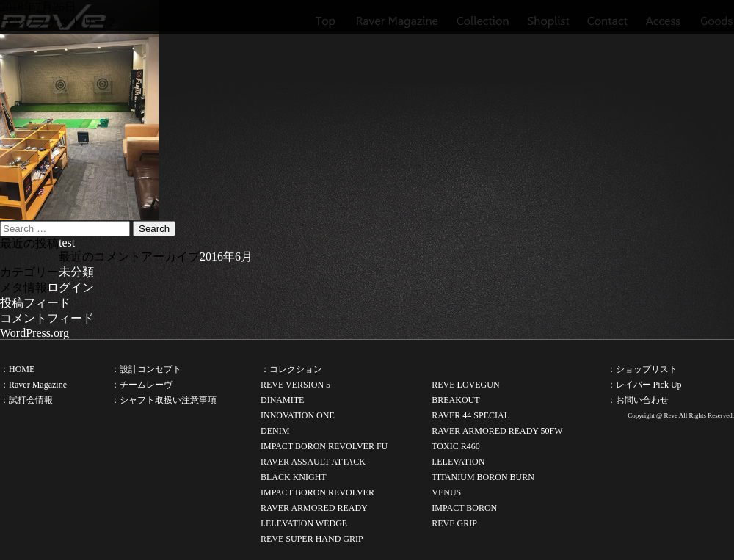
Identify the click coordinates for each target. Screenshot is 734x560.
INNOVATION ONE (298, 415)
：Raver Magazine (33, 385)
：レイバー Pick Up (644, 385)
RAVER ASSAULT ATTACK (313, 462)
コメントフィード (47, 318)
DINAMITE (282, 400)
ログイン (70, 287)
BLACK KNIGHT (294, 477)
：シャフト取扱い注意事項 (164, 400)
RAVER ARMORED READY (314, 508)
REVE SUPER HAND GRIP (312, 539)
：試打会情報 (26, 400)
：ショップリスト (642, 369)
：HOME (17, 369)
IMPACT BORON (464, 508)
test (67, 243)
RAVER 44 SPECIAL (470, 415)
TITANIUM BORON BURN (483, 477)
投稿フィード (35, 303)
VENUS (446, 492)
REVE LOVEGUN (465, 385)
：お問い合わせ (638, 400)
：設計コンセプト (146, 369)
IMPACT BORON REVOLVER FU (324, 446)
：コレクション (291, 369)
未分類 (76, 272)
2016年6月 (226, 257)
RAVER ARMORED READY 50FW (497, 431)
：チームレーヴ (142, 385)
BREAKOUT (455, 400)
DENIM (275, 431)
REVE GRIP (454, 523)
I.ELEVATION (458, 462)
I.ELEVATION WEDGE (304, 523)
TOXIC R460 (455, 446)
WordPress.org (34, 333)
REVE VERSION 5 (295, 385)
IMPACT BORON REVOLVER (317, 492)
